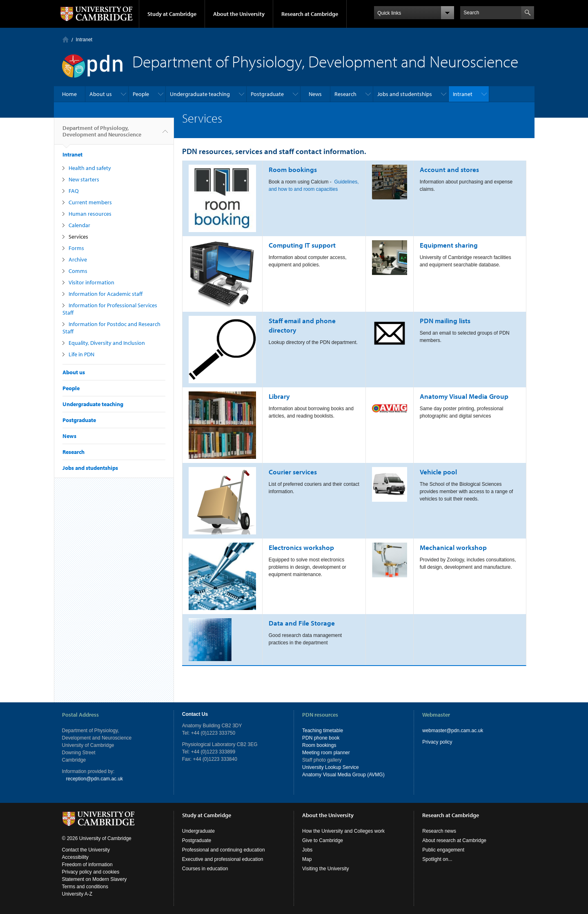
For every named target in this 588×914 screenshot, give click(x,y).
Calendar (79, 225)
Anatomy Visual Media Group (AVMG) (343, 775)
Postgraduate (267, 94)
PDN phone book (321, 738)
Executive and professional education (223, 859)
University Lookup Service (331, 767)
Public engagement (443, 850)
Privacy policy (437, 742)
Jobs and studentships (405, 94)
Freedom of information (87, 865)
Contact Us (195, 714)
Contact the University (86, 850)
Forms (76, 248)
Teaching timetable (323, 731)
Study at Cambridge (172, 14)
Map (307, 859)
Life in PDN (81, 354)
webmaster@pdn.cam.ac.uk (453, 731)
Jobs (307, 850)
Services (78, 237)
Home (66, 39)
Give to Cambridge (323, 840)
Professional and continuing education (224, 850)
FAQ (74, 191)
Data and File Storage (302, 623)
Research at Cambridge (310, 14)
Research (345, 94)
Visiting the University (326, 869)
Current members (90, 202)
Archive (78, 259)
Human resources (90, 214)
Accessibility (75, 857)
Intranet (84, 40)
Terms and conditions (85, 887)
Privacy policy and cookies (91, 872)
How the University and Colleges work (343, 831)
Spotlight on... (437, 859)
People (141, 94)
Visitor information (91, 282)
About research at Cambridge (454, 840)
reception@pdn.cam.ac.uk (95, 779)
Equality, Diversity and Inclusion (107, 343)
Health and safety (90, 168)
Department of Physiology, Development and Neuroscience (102, 134)
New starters (84, 179)
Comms (78, 271)
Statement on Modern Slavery (95, 879)
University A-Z (77, 894)
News (315, 94)
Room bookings (319, 745)
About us (101, 94)
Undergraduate (198, 831)
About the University (239, 14)
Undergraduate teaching (200, 94)
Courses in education (205, 869)
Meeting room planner (326, 753)
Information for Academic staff (106, 294)
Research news (439, 831)
